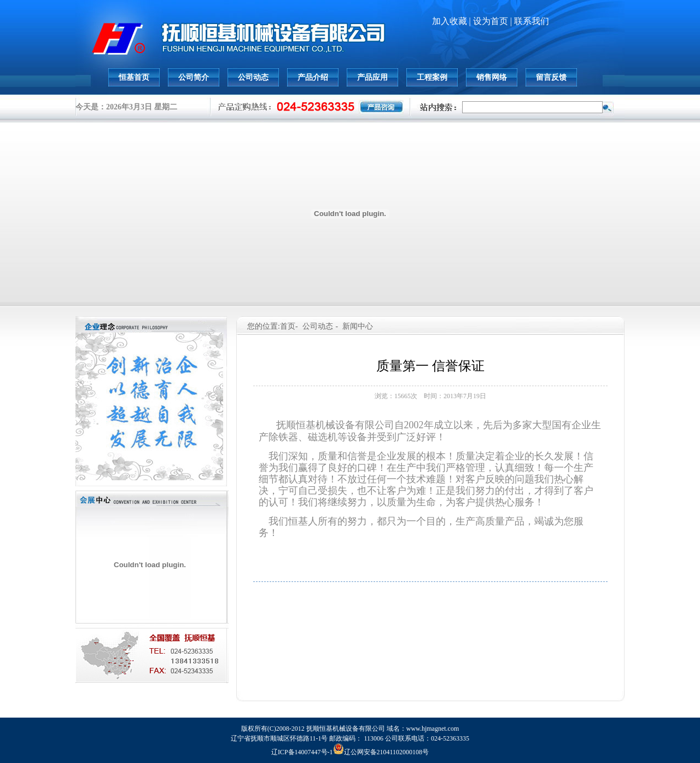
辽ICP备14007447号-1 (302, 752)
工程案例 (432, 77)
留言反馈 (551, 77)
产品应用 (372, 77)
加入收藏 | (453, 21)
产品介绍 (313, 77)
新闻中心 (358, 326)
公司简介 (194, 77)
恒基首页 (134, 77)
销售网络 (492, 77)
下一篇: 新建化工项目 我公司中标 (430, 592)
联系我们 (532, 21)
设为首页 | (494, 21)
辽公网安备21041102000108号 (381, 752)
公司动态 (253, 77)
